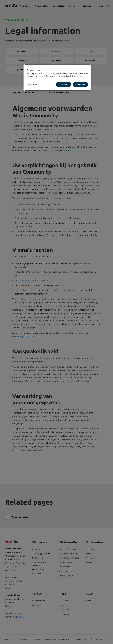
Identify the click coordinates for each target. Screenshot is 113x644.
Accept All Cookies (80, 84)
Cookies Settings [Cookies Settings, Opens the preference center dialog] (32, 84)
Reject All (64, 84)
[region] (57, 78)
